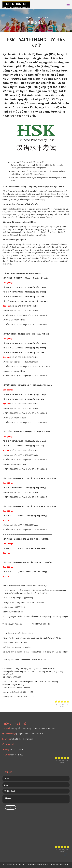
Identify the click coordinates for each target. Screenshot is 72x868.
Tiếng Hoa (38, 17)
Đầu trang (66, 855)
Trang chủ (27, 17)
